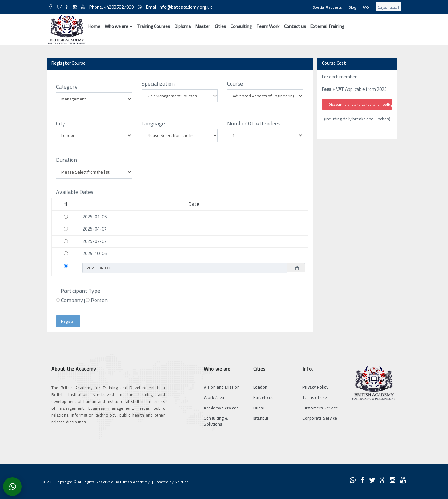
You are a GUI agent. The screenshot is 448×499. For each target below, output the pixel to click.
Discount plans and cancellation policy (360, 104)
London (260, 387)
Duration (66, 160)
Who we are (119, 26)
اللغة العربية (388, 7)
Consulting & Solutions (216, 421)
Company (72, 300)
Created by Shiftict (171, 482)
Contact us (295, 26)
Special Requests (327, 7)
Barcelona (263, 397)
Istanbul (261, 418)
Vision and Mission (222, 387)
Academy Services (221, 408)
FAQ (366, 7)
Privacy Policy (315, 387)
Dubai (259, 408)
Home (94, 26)
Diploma (183, 26)
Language (153, 124)
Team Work (268, 26)
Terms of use (315, 397)
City (61, 124)
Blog (352, 7)
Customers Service (320, 408)
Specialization (158, 84)
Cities (220, 26)
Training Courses (153, 26)
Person (99, 300)
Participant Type (80, 291)
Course (235, 84)
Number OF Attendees (254, 124)
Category (67, 87)
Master (203, 26)
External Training (327, 26)
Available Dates (75, 192)
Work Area (214, 397)
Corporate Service (320, 418)
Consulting (241, 26)
